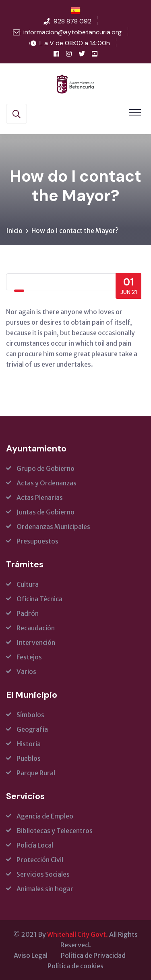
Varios (26, 672)
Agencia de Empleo (45, 816)
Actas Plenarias (40, 497)
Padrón (28, 613)
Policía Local (35, 845)
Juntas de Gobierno (46, 512)
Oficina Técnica (39, 599)
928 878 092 (72, 21)
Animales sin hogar (45, 889)
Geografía (32, 729)
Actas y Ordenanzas (47, 483)
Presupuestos (37, 541)
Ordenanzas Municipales (53, 527)
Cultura (28, 584)
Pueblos (29, 758)
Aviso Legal (31, 955)
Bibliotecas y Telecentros (55, 831)
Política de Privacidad (93, 955)
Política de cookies (75, 966)
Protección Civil (40, 860)
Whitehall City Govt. (78, 934)
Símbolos (30, 715)
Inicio (14, 231)
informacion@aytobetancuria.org (72, 32)
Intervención (36, 642)
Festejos (29, 657)
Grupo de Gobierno (46, 468)
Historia (29, 744)
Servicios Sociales (43, 874)
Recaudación (36, 628)
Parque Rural (36, 773)
